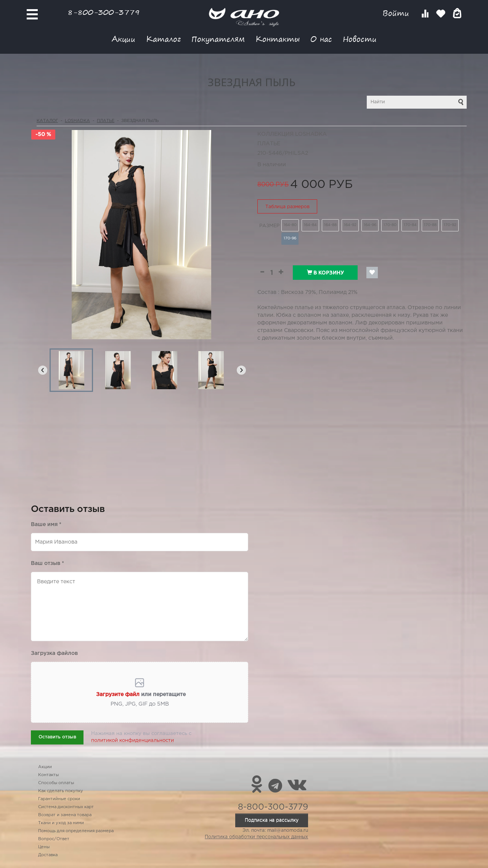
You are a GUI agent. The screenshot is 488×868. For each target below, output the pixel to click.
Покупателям (218, 39)
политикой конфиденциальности (132, 740)
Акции (124, 39)
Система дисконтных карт (66, 807)
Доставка (48, 855)
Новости (360, 39)
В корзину (325, 273)
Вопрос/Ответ (54, 839)
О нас (321, 39)
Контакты (278, 39)
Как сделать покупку (61, 791)
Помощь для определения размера (76, 831)
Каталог (163, 39)
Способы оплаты (56, 783)
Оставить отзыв (57, 737)
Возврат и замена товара (65, 815)
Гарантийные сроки (59, 799)
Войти (397, 13)
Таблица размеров (287, 207)
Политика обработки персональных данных (256, 837)
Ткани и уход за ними (61, 823)
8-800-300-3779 (104, 12)
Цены (44, 847)
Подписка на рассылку (272, 820)
